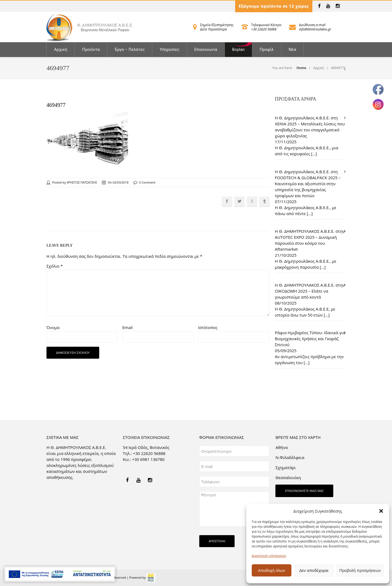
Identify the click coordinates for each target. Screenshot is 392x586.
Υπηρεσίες (169, 49)
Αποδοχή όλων (272, 570)
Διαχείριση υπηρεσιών (269, 556)
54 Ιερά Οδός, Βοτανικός (146, 447)
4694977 (337, 68)
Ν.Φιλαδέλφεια (290, 457)
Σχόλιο (55, 266)
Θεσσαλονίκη (288, 478)
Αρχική (61, 49)
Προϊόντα (91, 49)
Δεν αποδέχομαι (314, 570)
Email (127, 327)
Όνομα (53, 327)
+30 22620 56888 (264, 29)
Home (301, 68)
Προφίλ (267, 49)
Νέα (292, 49)
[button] (381, 511)
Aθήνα (281, 447)
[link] (319, 6)
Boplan (238, 49)
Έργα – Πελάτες (130, 49)
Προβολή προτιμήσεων (360, 570)
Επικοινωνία (206, 49)
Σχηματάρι (286, 467)
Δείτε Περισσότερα (213, 29)
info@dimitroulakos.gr (315, 29)
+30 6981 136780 (148, 459)
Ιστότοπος (208, 327)
